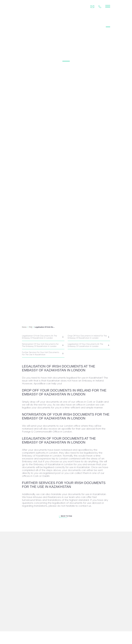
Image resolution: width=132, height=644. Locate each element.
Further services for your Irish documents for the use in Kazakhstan (41, 353)
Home (24, 327)
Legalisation (41, 25)
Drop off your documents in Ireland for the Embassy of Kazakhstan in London (87, 337)
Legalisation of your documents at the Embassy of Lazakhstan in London (85, 345)
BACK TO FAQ (66, 516)
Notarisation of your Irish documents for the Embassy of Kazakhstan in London (40, 345)
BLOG (103, 25)
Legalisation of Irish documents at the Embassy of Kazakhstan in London (40, 337)
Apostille (28, 25)
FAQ (108, 25)
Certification (56, 25)
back (32, 19)
